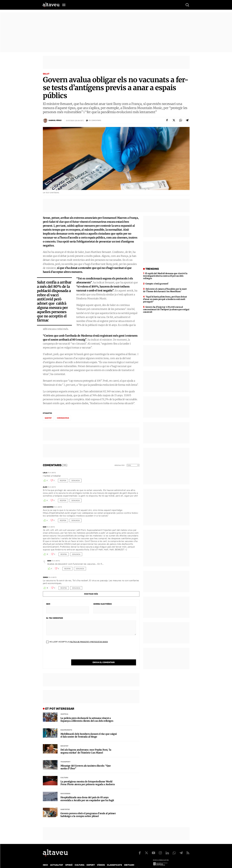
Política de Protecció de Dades (94, 863)
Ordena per (119, 465)
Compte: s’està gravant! (157, 284)
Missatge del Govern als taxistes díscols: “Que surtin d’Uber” (86, 761)
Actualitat (57, 859)
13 (47, 554)
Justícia (64, 708)
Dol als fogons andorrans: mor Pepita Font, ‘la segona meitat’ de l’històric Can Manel (86, 745)
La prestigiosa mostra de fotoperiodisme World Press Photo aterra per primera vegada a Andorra (88, 777)
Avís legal (140, 863)
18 (47, 588)
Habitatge (65, 803)
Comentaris (95, 121)
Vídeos (101, 859)
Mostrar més (91, 594)
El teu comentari (55, 618)
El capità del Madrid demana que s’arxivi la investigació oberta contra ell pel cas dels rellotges (165, 276)
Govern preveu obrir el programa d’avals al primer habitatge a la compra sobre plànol (88, 809)
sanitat (48, 418)
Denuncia (76, 481)
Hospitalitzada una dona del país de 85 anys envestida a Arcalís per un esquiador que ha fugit (87, 793)
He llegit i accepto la (77, 642)
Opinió (69, 859)
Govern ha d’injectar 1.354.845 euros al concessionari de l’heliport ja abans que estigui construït (166, 309)
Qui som (47, 863)
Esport (91, 859)
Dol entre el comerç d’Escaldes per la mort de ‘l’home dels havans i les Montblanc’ (165, 290)
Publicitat (70, 863)
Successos (65, 788)
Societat (64, 740)
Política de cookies (122, 863)
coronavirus (63, 418)
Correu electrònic (103, 604)
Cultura (64, 772)
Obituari (129, 859)
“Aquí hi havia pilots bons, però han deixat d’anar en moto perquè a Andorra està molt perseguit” (165, 299)
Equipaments (66, 724)
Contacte (58, 863)
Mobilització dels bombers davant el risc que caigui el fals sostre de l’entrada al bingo (89, 729)
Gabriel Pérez (55, 120)
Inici (45, 859)
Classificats (114, 859)
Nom (48, 604)
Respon (63, 481)
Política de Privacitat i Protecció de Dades (89, 642)
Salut (46, 74)
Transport (65, 756)
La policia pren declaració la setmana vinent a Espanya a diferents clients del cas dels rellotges (87, 713)
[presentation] (69, 654)
